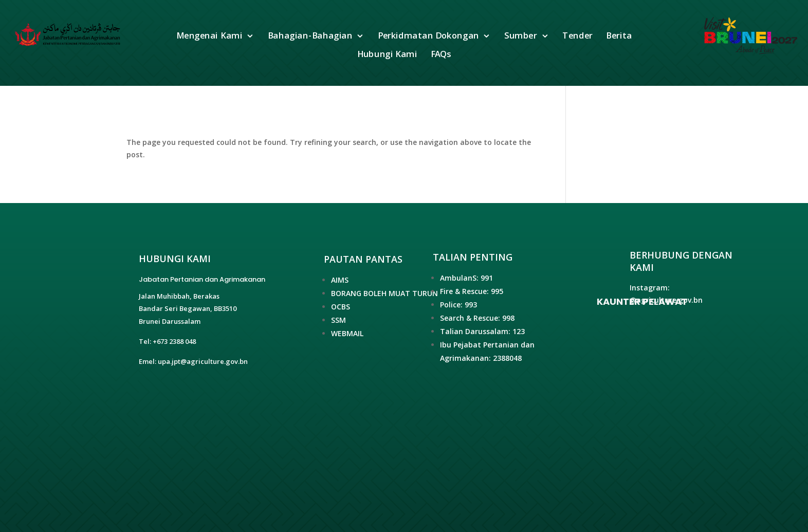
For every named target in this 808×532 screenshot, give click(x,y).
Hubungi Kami (387, 55)
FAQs (441, 55)
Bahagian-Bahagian (310, 36)
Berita (619, 36)
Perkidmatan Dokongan (428, 36)
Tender (578, 36)
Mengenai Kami (209, 36)
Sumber (521, 36)
